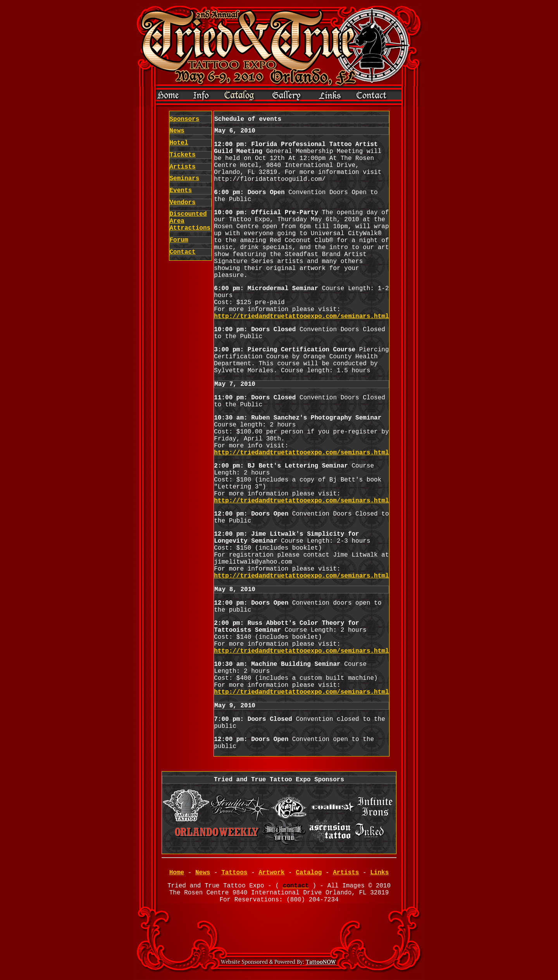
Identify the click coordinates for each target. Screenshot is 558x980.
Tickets (183, 155)
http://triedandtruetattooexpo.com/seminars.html (301, 316)
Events (181, 191)
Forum (179, 240)
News (177, 131)
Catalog (309, 873)
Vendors (183, 203)
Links (379, 873)
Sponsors (185, 119)
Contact (183, 252)
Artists (183, 167)
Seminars (185, 179)
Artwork (271, 873)
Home (177, 873)
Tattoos (234, 873)
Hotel (179, 143)
